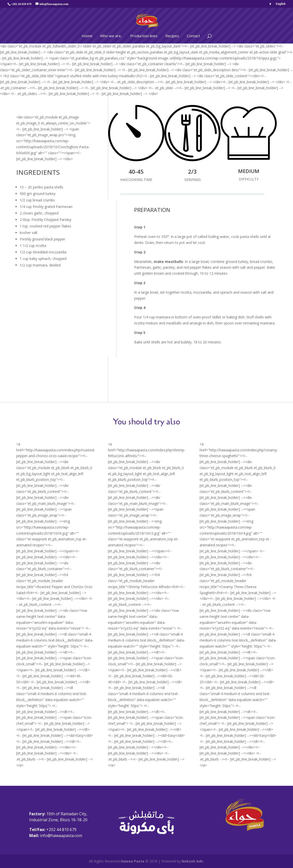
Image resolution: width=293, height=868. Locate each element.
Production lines (144, 36)
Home (87, 36)
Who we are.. (111, 36)
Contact (193, 36)
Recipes (172, 36)
